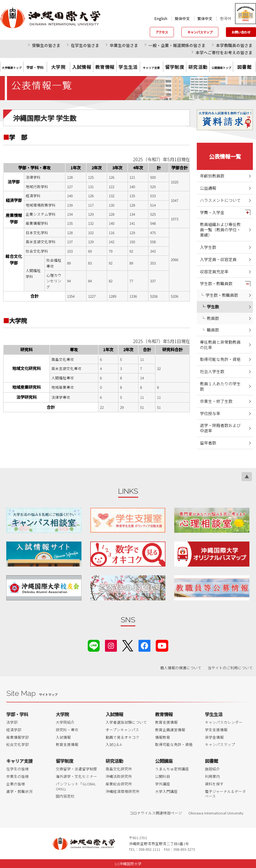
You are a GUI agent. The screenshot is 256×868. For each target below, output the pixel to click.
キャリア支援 (19, 761)
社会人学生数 (212, 371)
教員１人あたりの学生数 (220, 386)
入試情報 (82, 67)
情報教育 (163, 737)
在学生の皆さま (85, 45)
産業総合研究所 (119, 784)
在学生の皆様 (18, 769)
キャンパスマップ (200, 32)
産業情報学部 (18, 737)
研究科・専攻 (67, 730)
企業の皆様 (16, 784)
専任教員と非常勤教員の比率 (220, 345)
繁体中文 (205, 18)
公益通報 (208, 188)
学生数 (213, 307)
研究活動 (198, 67)
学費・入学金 (212, 212)
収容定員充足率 (214, 272)
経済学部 (14, 730)
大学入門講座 (166, 791)
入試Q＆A (114, 744)
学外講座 (163, 784)
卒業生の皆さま (124, 45)
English (161, 18)
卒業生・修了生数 (216, 401)
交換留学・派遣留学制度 (76, 769)
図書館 (244, 67)
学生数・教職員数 (216, 283)
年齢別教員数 (212, 176)
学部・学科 (17, 714)
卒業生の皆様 (18, 776)
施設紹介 (212, 769)
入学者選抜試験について (126, 722)
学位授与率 (210, 413)
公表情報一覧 (225, 156)
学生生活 (128, 67)
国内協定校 (65, 796)
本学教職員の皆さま (234, 45)
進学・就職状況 (19, 791)
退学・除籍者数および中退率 (220, 428)
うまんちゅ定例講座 (172, 769)
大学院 (58, 67)
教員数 (213, 318)
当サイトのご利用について (230, 668)
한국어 (226, 18)
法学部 (12, 722)
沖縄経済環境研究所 (123, 791)
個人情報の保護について (181, 668)
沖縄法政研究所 (119, 776)
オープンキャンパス (122, 730)
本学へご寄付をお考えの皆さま (224, 52)
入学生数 (208, 247)
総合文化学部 (18, 744)
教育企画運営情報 (170, 730)
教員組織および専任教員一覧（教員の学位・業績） (220, 230)
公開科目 (163, 776)
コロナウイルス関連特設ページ (156, 813)
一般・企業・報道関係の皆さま (177, 45)
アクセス (162, 32)
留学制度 (175, 67)
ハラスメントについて (220, 200)
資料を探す (214, 784)
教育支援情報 (67, 744)
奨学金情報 (214, 737)
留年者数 (208, 443)
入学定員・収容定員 (218, 259)
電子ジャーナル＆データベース (225, 794)
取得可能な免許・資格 (220, 359)
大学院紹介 (65, 722)
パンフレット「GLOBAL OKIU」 (76, 786)
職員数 (213, 330)
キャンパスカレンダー (224, 722)
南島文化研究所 (119, 769)
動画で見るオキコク (123, 737)
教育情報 (105, 67)
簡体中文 (182, 18)
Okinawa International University (216, 813)
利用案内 (212, 776)
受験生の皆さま (46, 45)
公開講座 (164, 761)
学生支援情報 (216, 730)
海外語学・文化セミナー (76, 776)
